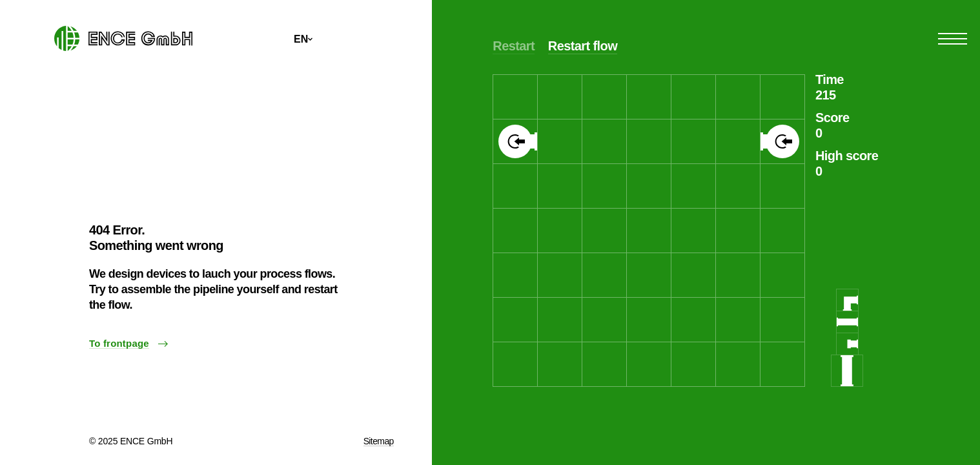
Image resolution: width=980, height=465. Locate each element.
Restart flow (583, 46)
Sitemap (379, 441)
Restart (514, 46)
